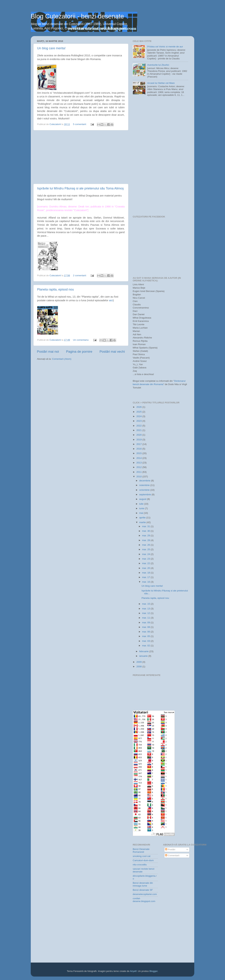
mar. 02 (146, 646)
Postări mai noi (48, 352)
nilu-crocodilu (140, 865)
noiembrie (145, 485)
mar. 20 (146, 568)
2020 (139, 435)
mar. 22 (146, 563)
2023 (139, 421)
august (143, 499)
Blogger (153, 971)
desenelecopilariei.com (145, 894)
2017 (139, 444)
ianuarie (144, 656)
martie (143, 522)
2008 (139, 667)
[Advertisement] (81, 157)
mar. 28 (146, 540)
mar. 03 (146, 641)
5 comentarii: (80, 124)
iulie (142, 504)
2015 (139, 453)
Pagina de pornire (79, 352)
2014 (139, 458)
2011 (139, 472)
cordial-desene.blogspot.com (144, 900)
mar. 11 (146, 618)
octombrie (145, 490)
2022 (139, 426)
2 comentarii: (80, 275)
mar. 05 (146, 636)
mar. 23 (146, 559)
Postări (170, 849)
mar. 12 (146, 613)
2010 (139, 477)
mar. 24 (146, 554)
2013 (139, 463)
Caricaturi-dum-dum (143, 860)
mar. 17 (146, 577)
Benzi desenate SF (143, 890)
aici (111, 300)
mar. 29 (146, 536)
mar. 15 (146, 604)
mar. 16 (146, 582)
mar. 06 (146, 632)
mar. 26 (146, 545)
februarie (144, 651)
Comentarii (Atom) (62, 359)
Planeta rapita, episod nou (55, 289)
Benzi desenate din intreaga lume (143, 884)
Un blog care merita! (51, 48)
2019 (139, 440)
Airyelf (133, 971)
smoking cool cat (142, 856)
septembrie (145, 494)
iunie (142, 508)
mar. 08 (146, 627)
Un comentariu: (81, 340)
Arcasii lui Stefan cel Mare (161, 83)
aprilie (143, 518)
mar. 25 (146, 549)
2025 (139, 412)
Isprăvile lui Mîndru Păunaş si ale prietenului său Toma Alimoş (80, 188)
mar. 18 (146, 573)
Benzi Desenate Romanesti (141, 851)
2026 (139, 407)
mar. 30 (146, 531)
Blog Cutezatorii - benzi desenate (77, 16)
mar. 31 (146, 526)
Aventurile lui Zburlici (158, 65)
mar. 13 (146, 609)
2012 (139, 467)
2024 (139, 416)
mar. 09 (146, 622)
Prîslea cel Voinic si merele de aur (165, 47)
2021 (139, 430)
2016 (139, 449)
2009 (139, 662)
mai (142, 513)
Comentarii (172, 855)
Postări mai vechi (112, 352)
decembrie (145, 481)
